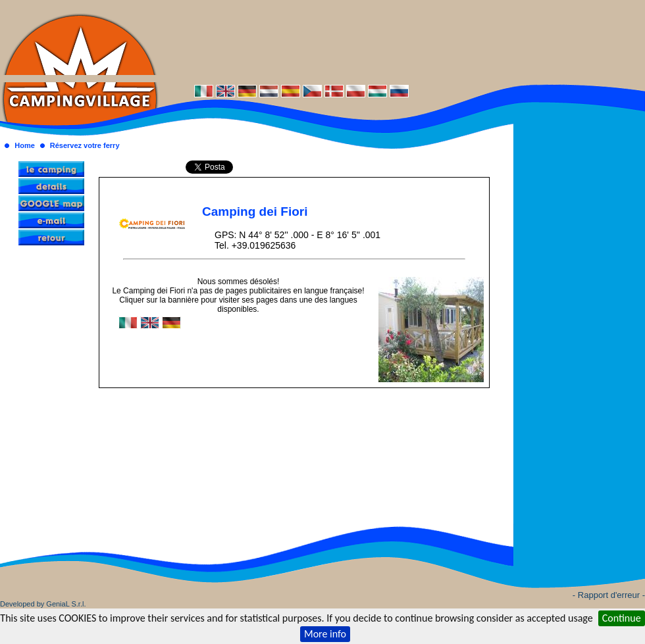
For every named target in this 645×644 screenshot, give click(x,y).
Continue (622, 618)
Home (25, 145)
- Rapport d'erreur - (609, 595)
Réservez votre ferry (85, 145)
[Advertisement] (402, 41)
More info (325, 634)
